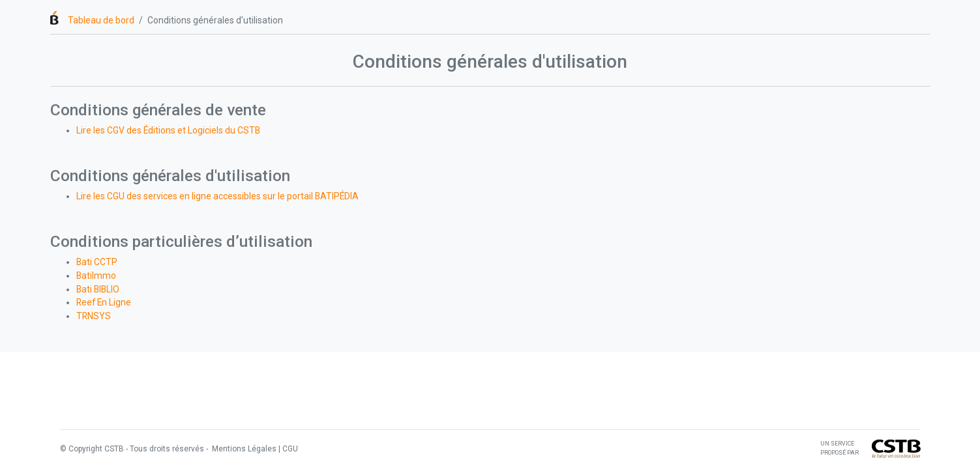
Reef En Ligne (104, 302)
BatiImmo (96, 276)
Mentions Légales (243, 449)
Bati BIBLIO (98, 289)
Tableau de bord (101, 20)
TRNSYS (94, 316)
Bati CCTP (97, 262)
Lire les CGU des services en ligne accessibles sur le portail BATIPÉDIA (217, 196)
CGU (290, 449)
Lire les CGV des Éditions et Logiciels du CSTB (168, 130)
